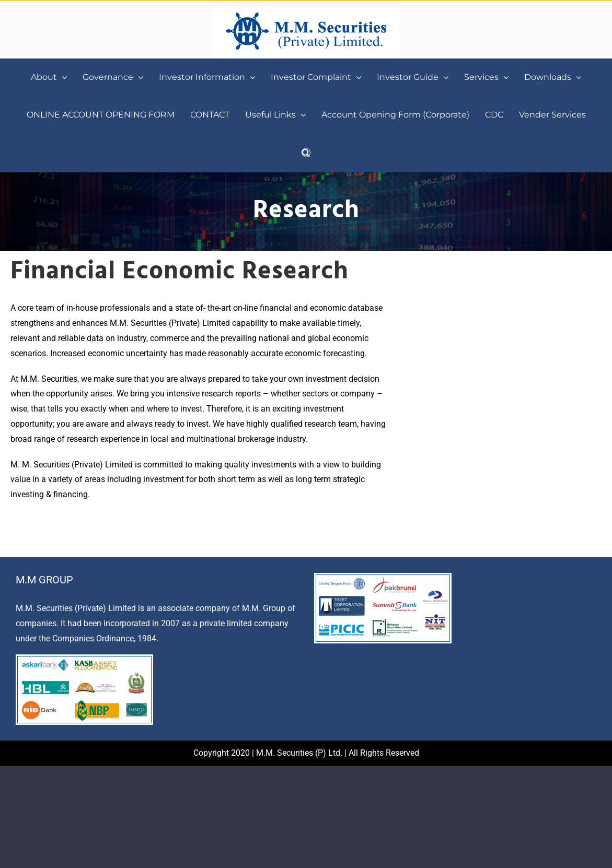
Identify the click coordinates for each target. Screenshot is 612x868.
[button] (306, 153)
